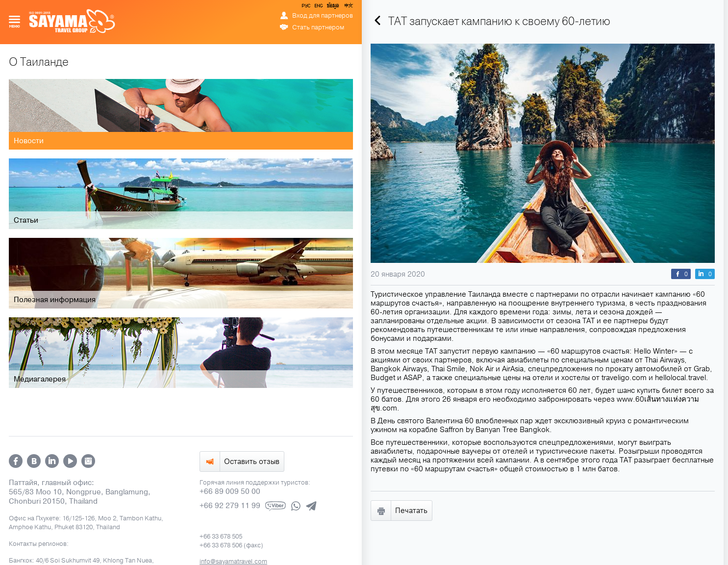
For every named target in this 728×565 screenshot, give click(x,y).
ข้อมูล (333, 7)
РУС (307, 7)
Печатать (411, 511)
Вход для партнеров (323, 16)
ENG (318, 7)
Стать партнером (318, 27)
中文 (348, 7)
